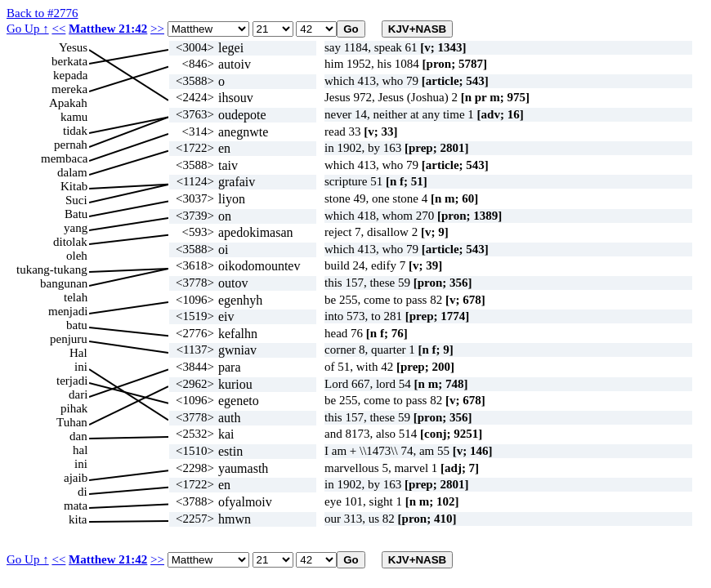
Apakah (68, 103)
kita (78, 519)
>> (157, 29)
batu (77, 325)
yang (76, 228)
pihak (74, 408)
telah (76, 297)
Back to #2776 (42, 13)
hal (80, 450)
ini (81, 367)
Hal (78, 353)
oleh (77, 256)
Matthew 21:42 (108, 29)
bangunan (64, 283)
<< (58, 29)
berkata (69, 61)
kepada (70, 75)
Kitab (74, 186)
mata (76, 506)
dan (78, 436)
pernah (71, 145)
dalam (72, 172)
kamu (74, 117)
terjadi (72, 381)
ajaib (76, 478)
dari (78, 394)
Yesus (73, 47)
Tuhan (72, 422)
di (83, 492)
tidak (75, 131)
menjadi (68, 311)
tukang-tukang (52, 269)
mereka (69, 89)
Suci (76, 200)
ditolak (70, 242)
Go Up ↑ (28, 29)
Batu (76, 214)
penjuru (69, 339)
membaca (64, 158)
